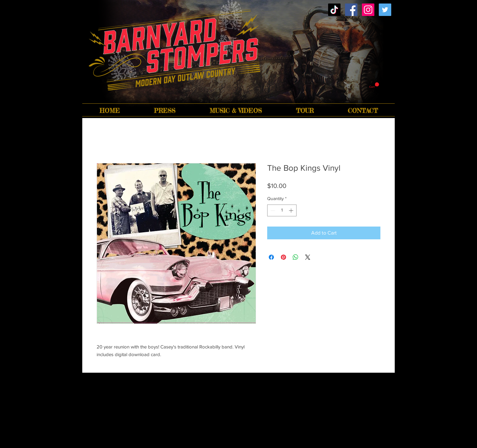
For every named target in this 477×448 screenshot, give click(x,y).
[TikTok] (334, 10)
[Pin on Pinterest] (283, 257)
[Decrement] (272, 210)
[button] (374, 85)
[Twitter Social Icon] (385, 10)
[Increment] (292, 210)
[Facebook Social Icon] (351, 10)
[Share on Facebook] (271, 257)
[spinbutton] (282, 210)
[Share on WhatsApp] (296, 257)
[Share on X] (308, 257)
